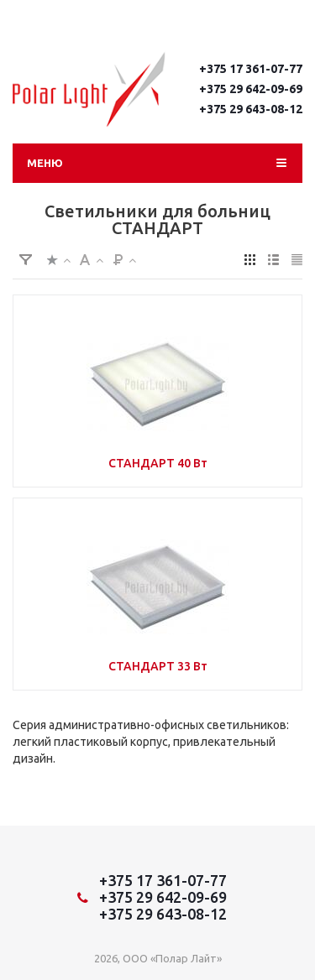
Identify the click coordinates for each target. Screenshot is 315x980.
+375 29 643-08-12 (251, 109)
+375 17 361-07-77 (251, 69)
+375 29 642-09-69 (251, 89)
